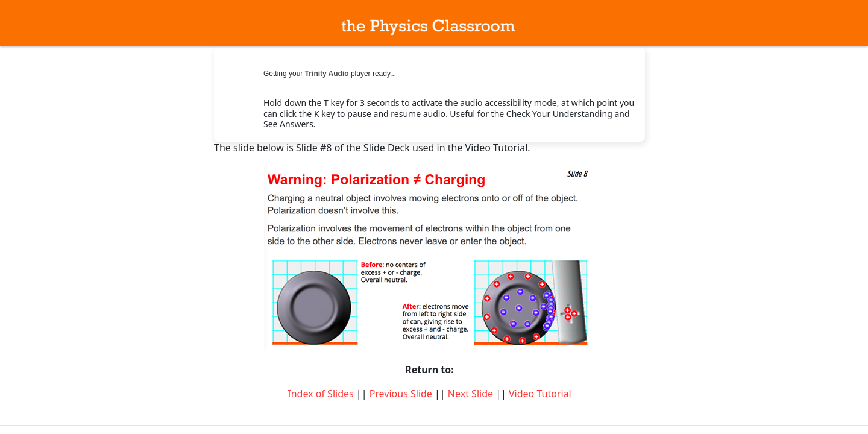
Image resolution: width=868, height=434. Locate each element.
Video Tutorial (540, 394)
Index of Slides (320, 394)
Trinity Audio (327, 74)
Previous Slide (401, 394)
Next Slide (470, 394)
